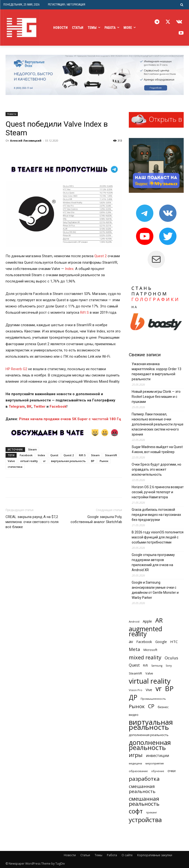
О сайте (127, 855)
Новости (12, 114)
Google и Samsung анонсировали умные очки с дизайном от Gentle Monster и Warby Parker (155, 590)
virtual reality (29, 461)
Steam (33, 449)
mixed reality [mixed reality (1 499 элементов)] (145, 657)
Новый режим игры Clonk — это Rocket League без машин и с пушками (156, 397)
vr (44, 461)
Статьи (85, 855)
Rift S (85, 312)
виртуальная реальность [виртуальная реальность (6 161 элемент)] (151, 725)
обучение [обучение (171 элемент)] (158, 771)
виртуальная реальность (68, 461)
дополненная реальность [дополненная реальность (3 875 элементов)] (150, 745)
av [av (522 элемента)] (131, 641)
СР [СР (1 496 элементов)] (151, 706)
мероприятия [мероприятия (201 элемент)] (155, 763)
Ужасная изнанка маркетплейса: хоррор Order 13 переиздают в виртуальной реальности (156, 372)
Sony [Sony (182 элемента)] (169, 665)
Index (69, 269)
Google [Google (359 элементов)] (161, 642)
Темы (98, 855)
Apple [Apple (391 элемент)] (147, 621)
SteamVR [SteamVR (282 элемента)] (135, 673)
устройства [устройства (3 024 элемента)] (145, 820)
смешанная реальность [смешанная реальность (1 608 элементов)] (144, 801)
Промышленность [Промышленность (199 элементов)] (153, 699)
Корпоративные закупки (155, 855)
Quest (54, 455)
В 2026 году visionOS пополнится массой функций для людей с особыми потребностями (158, 537)
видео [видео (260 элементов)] (134, 715)
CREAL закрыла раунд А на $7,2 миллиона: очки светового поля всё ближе (32, 522)
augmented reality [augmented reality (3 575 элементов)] (145, 631)
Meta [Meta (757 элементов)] (134, 649)
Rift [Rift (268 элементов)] (145, 665)
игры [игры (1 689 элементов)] (136, 755)
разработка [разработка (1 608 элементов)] (144, 779)
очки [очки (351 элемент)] (172, 771)
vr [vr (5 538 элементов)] (159, 688)
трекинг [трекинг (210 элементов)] (152, 812)
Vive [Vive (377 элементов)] (149, 690)
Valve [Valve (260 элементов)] (149, 673)
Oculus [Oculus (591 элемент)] (171, 658)
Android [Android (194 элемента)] (134, 621)
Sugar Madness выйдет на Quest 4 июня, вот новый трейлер (157, 449)
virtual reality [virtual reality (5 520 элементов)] (150, 681)
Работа (112, 855)
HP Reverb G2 (16, 369)
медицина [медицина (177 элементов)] (135, 763)
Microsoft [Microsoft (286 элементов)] (150, 650)
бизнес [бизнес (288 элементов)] (163, 707)
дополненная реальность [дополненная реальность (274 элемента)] (149, 735)
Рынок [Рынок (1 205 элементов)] (137, 706)
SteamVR (111, 455)
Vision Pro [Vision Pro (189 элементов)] (136, 690)
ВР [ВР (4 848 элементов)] (169, 689)
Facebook (26, 455)
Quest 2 (101, 256)
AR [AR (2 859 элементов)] (159, 620)
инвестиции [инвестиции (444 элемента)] (157, 756)
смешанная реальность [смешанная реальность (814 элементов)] (142, 789)
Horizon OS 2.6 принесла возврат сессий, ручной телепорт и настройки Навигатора (158, 492)
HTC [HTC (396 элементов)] (174, 642)
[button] (182, 5)
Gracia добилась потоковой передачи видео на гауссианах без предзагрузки (156, 515)
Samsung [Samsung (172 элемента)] (157, 666)
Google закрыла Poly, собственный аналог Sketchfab (96, 519)
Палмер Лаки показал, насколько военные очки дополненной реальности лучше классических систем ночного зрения (158, 424)
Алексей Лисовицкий (26, 141)
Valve (11, 461)
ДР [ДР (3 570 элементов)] (133, 697)
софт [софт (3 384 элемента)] (136, 811)
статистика (15, 467)
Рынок (104, 461)
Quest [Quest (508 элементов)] (134, 665)
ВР (93, 461)
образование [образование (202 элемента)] (138, 771)
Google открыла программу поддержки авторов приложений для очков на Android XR (153, 562)
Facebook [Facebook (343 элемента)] (144, 642)
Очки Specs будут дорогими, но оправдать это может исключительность (156, 469)
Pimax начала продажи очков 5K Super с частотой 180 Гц (70, 419)
